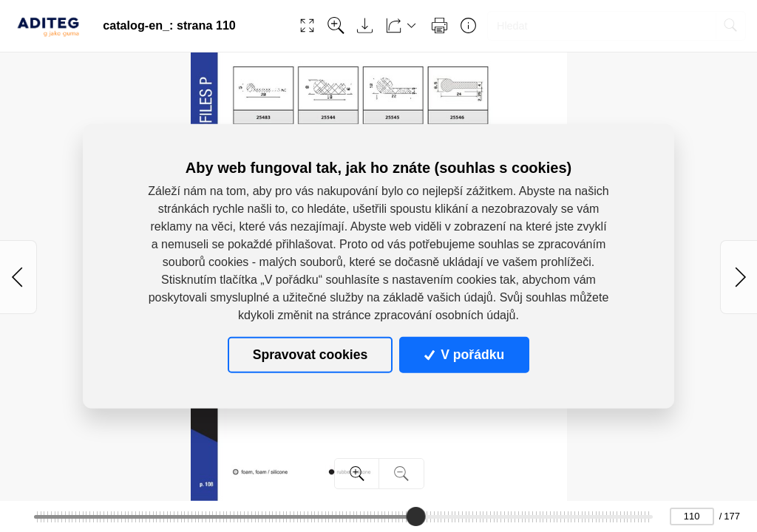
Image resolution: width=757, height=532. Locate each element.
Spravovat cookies (310, 355)
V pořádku (464, 355)
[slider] (415, 516)
